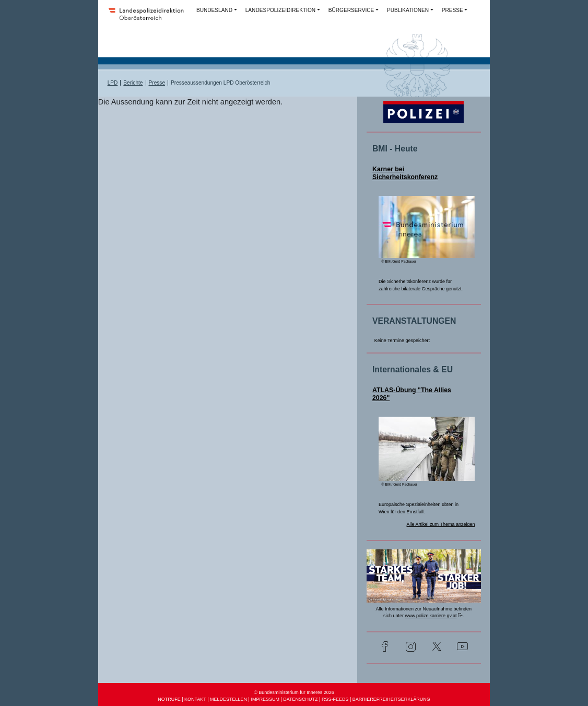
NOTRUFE (169, 699)
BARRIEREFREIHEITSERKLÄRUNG (391, 699)
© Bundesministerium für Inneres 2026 (294, 692)
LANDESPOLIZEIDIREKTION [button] (280, 10)
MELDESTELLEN (228, 699)
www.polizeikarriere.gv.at (431, 616)
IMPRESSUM (265, 699)
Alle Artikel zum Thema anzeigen (441, 524)
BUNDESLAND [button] (214, 10)
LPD (113, 83)
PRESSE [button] (452, 10)
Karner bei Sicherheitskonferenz (405, 173)
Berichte (133, 83)
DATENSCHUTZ (300, 699)
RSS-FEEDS (335, 699)
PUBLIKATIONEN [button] (408, 10)
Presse (157, 83)
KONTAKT (195, 699)
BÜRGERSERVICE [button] (351, 10)
